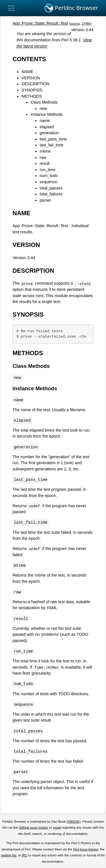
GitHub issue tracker (34, 828)
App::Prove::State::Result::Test (40, 23)
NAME (27, 72)
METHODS (32, 96)
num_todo (49, 176)
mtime (45, 151)
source (75, 24)
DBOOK (74, 822)
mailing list (8, 855)
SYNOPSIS (32, 90)
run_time (47, 170)
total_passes (51, 188)
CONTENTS (29, 59)
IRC (25, 855)
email (57, 828)
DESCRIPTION (35, 84)
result (45, 163)
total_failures (51, 194)
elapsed (47, 127)
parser (45, 200)
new (43, 108)
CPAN (86, 24)
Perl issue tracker (86, 849)
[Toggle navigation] (11, 8)
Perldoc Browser (71, 8)
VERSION (31, 78)
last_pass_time (53, 139)
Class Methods (44, 102)
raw (43, 157)
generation (49, 133)
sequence (48, 182)
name (45, 121)
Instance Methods (47, 114)
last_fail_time (51, 145)
